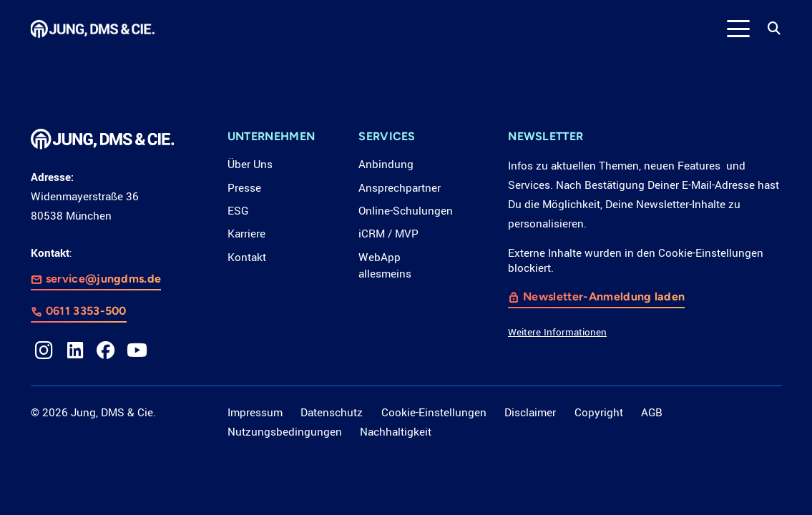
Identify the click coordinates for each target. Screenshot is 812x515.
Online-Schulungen (406, 211)
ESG (238, 211)
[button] (739, 29)
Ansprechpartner (400, 188)
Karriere (246, 234)
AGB (652, 413)
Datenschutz (332, 413)
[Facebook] (106, 350)
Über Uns (250, 165)
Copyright (599, 413)
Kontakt (247, 257)
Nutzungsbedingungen (285, 432)
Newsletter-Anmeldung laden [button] (604, 296)
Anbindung (386, 165)
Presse (244, 188)
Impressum (255, 413)
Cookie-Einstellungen (434, 413)
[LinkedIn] (75, 350)
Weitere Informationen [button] (557, 332)
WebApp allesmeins (385, 266)
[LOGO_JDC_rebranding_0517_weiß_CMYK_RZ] (93, 29)
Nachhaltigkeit (396, 432)
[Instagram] (44, 350)
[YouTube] (137, 350)
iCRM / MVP (388, 234)
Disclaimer (530, 413)
